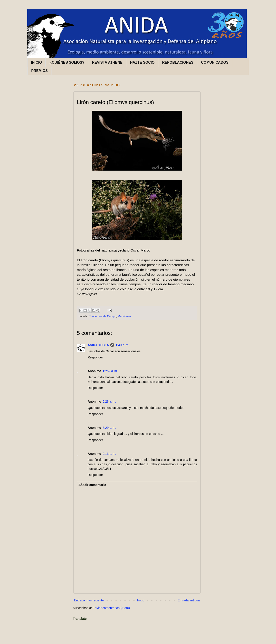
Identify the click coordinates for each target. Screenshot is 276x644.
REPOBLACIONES (178, 62)
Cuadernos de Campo (102, 316)
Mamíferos (124, 316)
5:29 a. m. (109, 428)
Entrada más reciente (89, 600)
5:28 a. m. (109, 401)
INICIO (37, 62)
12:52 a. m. (110, 371)
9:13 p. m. (109, 454)
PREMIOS (40, 71)
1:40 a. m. (122, 345)
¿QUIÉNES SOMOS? (67, 62)
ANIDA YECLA (98, 345)
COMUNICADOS (215, 62)
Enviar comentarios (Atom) (111, 608)
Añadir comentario (92, 485)
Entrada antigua (189, 600)
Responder (95, 357)
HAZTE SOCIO (142, 62)
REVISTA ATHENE (107, 62)
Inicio (141, 600)
